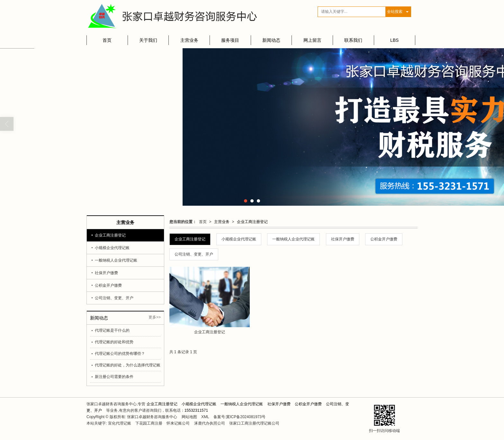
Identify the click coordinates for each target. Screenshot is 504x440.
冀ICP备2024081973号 (246, 417)
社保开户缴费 (343, 239)
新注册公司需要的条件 (114, 377)
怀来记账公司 (178, 423)
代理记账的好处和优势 (114, 342)
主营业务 (189, 40)
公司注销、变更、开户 (194, 254)
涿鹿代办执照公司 (210, 423)
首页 (107, 40)
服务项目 (230, 40)
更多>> (155, 317)
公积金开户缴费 (384, 239)
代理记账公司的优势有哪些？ (120, 354)
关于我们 (148, 40)
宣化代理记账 (120, 423)
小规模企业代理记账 (239, 239)
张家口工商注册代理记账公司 (254, 423)
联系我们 (353, 40)
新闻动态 (271, 40)
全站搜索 (395, 12)
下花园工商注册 (149, 423)
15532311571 (196, 410)
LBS (394, 40)
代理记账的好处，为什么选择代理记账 (128, 365)
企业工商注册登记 (252, 222)
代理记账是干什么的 (112, 330)
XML (205, 417)
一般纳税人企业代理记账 (293, 239)
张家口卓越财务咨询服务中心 (152, 417)
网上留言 (312, 40)
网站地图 (189, 417)
